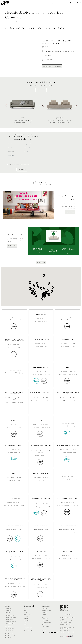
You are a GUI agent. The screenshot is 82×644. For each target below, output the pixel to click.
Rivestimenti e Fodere (48, 610)
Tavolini (26, 610)
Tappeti (26, 618)
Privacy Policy (25, 164)
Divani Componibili (11, 618)
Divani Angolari (10, 616)
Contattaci (45, 620)
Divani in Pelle (9, 634)
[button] (39, 106)
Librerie (26, 616)
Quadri (25, 624)
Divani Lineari (9, 620)
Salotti (11, 21)
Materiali (44, 612)
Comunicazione (46, 622)
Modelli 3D (45, 614)
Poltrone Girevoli (10, 624)
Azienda (59, 3)
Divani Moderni (9, 629)
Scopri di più (70, 212)
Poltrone (26, 3)
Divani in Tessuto (10, 638)
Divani (19, 3)
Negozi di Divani (19, 21)
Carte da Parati (28, 614)
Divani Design (9, 631)
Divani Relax (9, 610)
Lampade (26, 620)
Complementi (35, 3)
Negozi (53, 3)
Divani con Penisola (11, 622)
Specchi (26, 622)
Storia (44, 624)
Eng (74, 3)
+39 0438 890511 (67, 614)
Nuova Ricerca (41, 262)
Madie (25, 612)
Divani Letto (45, 3)
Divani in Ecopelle (10, 636)
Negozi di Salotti (28, 630)
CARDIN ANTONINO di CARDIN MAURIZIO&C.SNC (39, 21)
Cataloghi (45, 609)
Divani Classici (9, 627)
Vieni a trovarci (41, 90)
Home (7, 21)
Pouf (25, 609)
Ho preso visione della (19, 164)
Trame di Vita (46, 626)
